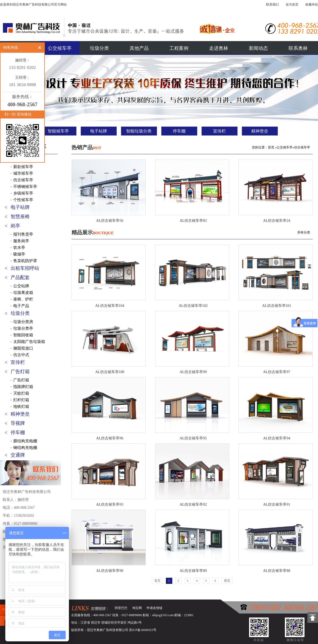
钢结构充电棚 (25, 448)
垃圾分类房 (23, 322)
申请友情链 (154, 608)
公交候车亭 (60, 48)
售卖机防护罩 (25, 261)
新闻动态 (258, 48)
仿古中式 (21, 355)
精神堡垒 (260, 131)
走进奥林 (219, 48)
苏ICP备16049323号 (143, 630)
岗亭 (15, 226)
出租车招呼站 (25, 268)
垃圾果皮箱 (23, 293)
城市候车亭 (23, 173)
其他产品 (139, 48)
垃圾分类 (99, 48)
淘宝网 (137, 608)
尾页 (227, 581)
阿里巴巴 (121, 608)
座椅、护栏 (23, 299)
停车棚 (179, 131)
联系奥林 (298, 48)
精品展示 (92, 232)
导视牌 (18, 423)
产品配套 (20, 277)
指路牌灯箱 (23, 387)
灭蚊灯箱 (21, 393)
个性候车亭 (23, 200)
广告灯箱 (20, 372)
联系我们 (272, 5)
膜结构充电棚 (25, 441)
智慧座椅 (20, 217)
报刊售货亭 (23, 234)
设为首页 (292, 5)
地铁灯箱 (21, 407)
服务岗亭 (21, 241)
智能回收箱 (23, 335)
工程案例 (179, 48)
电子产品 (21, 306)
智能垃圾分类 (139, 131)
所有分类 (304, 232)
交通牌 (18, 455)
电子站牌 (99, 131)
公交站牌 (21, 286)
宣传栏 (219, 131)
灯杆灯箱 (21, 400)
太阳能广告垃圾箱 (29, 342)
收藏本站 (312, 5)
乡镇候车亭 (23, 193)
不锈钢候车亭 (25, 187)
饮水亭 (19, 248)
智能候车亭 (58, 131)
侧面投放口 (23, 348)
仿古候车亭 (23, 180)
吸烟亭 (19, 254)
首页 (271, 147)
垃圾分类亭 (23, 328)
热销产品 (86, 147)
